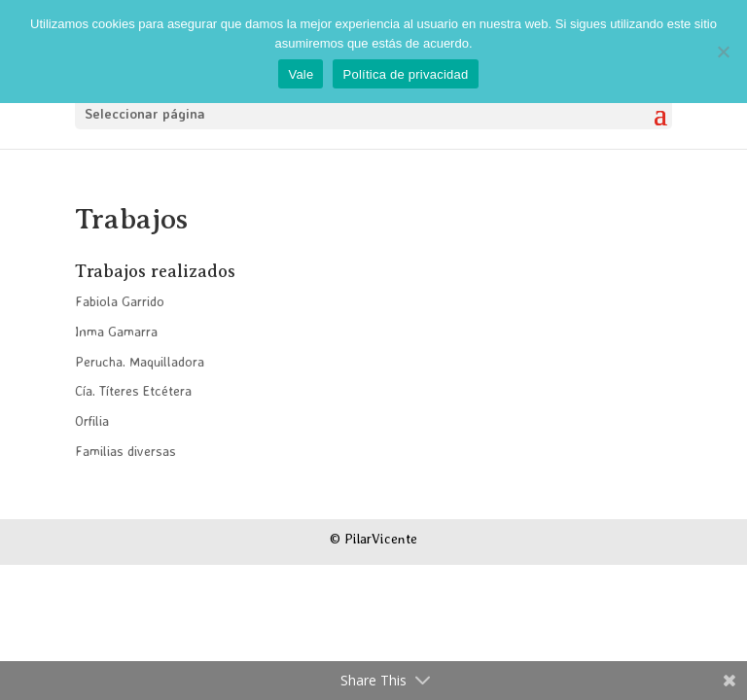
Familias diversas (125, 451)
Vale (301, 74)
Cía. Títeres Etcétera (133, 390)
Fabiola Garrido (120, 301)
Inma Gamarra (116, 331)
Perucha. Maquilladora (140, 361)
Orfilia (92, 420)
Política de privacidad (405, 74)
